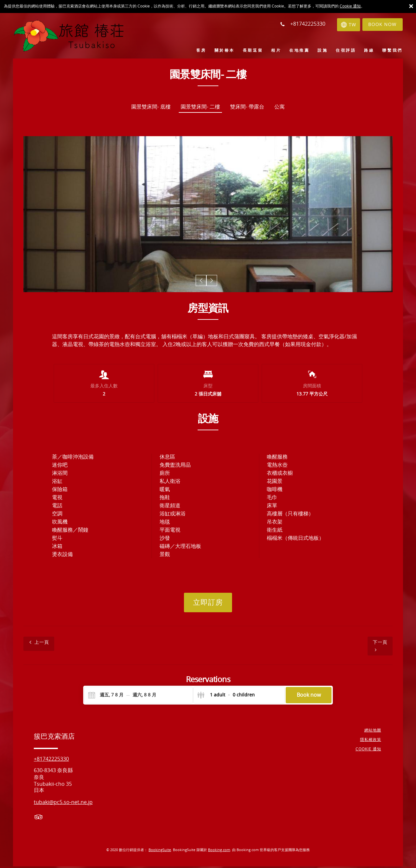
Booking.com (219, 852)
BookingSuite (160, 852)
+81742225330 (51, 761)
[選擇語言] (346, 25)
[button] (202, 281)
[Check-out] (144, 697)
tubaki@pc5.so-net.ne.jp (63, 804)
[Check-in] (106, 697)
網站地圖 (374, 732)
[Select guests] (226, 697)
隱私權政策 (372, 742)
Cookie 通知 (350, 6)
